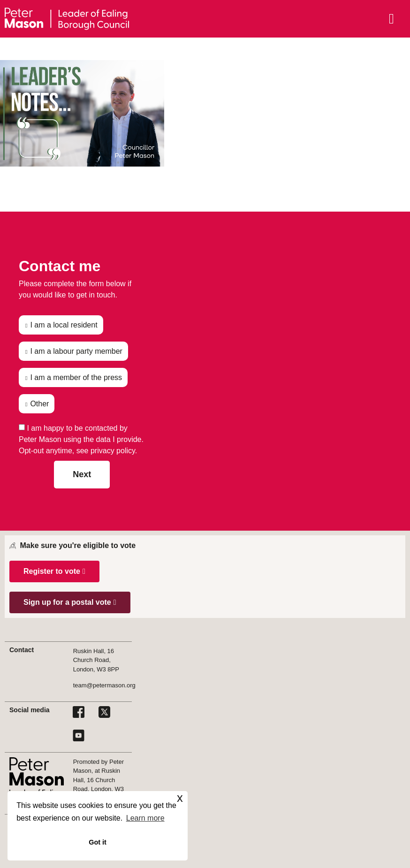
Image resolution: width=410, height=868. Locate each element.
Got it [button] (98, 842)
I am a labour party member (76, 351)
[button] (54, 571)
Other (39, 404)
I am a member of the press (76, 377)
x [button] (180, 798)
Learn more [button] (145, 818)
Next (82, 474)
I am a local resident (64, 325)
